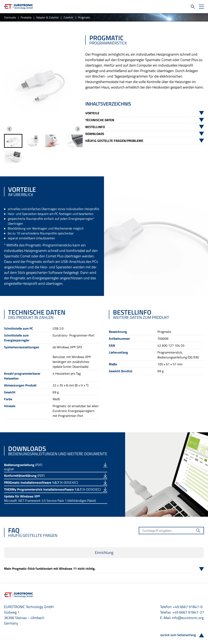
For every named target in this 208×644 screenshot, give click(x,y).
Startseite (10, 17)
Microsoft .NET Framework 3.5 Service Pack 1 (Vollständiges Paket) (50, 501)
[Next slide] (78, 129)
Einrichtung (104, 552)
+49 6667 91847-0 (188, 607)
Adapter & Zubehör (47, 17)
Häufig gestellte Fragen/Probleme (114, 141)
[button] (13, 141)
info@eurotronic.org (188, 618)
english (9, 469)
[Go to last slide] (9, 129)
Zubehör (68, 17)
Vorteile (92, 113)
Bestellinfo (95, 127)
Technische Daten (100, 120)
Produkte (26, 17)
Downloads (95, 134)
